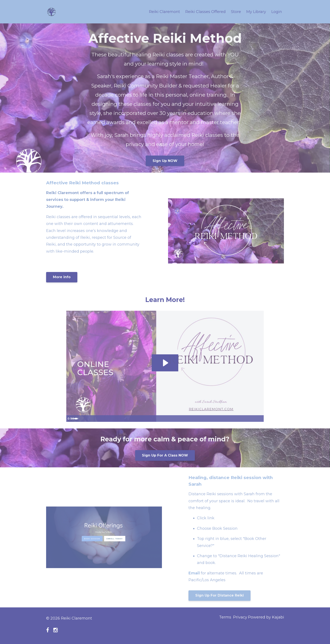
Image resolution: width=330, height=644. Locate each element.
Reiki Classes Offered (205, 12)
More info (62, 277)
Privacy (237, 618)
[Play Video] (70, 418)
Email (195, 573)
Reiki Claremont (164, 12)
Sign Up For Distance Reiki (220, 595)
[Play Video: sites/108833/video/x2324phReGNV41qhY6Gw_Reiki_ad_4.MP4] (165, 363)
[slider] (160, 418)
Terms (218, 618)
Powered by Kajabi (266, 618)
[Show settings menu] (251, 418)
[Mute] (243, 418)
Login (277, 12)
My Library (256, 12)
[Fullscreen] (260, 418)
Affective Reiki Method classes (88, 182)
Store (236, 12)
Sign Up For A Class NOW (165, 455)
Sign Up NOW (165, 161)
